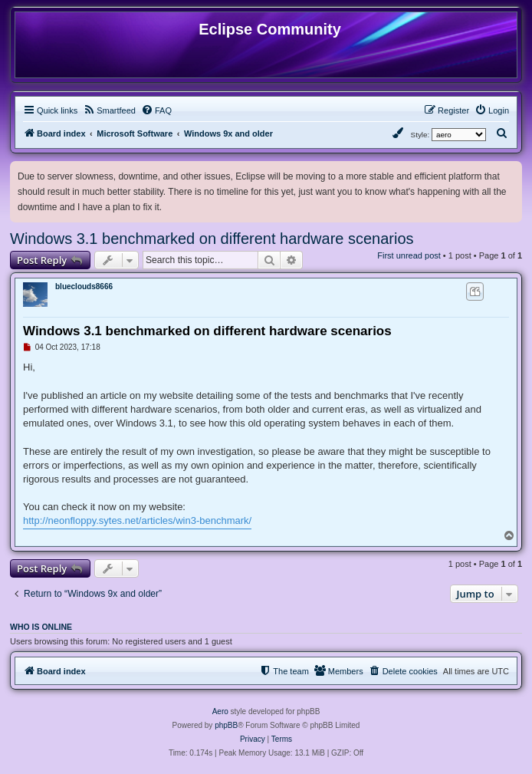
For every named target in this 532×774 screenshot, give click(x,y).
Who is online (41, 627)
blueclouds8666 (84, 287)
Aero (220, 711)
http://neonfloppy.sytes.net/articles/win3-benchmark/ (137, 520)
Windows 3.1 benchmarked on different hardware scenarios (212, 239)
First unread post (409, 255)
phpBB (226, 725)
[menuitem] (109, 110)
